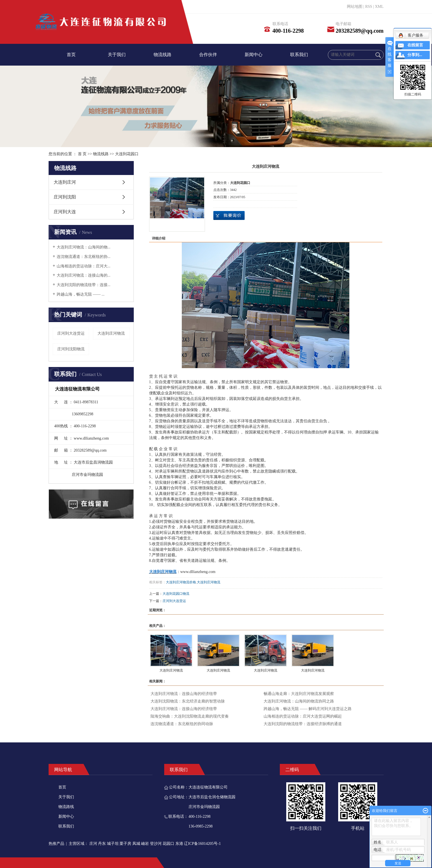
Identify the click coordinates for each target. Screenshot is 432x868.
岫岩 (145, 844)
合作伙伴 (208, 55)
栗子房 (125, 844)
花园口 (168, 844)
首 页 (82, 154)
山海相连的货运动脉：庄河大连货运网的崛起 (303, 716)
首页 (71, 55)
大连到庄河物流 (111, 333)
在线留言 (415, 45)
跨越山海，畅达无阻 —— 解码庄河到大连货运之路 (308, 709)
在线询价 (229, 215)
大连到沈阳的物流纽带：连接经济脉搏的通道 (303, 724)
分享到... (415, 55)
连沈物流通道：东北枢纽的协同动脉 (182, 724)
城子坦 (113, 844)
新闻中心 (254, 55)
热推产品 (56, 844)
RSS (369, 7)
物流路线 (66, 807)
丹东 (102, 844)
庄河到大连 (65, 212)
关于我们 (117, 55)
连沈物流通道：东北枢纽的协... (84, 257)
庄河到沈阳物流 (71, 349)
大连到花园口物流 (176, 594)
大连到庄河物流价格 (181, 582)
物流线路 (163, 55)
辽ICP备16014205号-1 (202, 844)
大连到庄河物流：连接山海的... (84, 275)
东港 (179, 844)
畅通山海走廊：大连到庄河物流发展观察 (299, 694)
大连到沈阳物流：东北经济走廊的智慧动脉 (188, 701)
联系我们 (299, 55)
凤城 (136, 844)
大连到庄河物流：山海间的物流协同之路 (299, 701)
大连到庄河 (65, 182)
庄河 (93, 844)
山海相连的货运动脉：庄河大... (84, 266)
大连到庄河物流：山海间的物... (84, 247)
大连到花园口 (127, 154)
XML (379, 7)
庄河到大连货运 (71, 333)
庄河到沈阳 (65, 197)
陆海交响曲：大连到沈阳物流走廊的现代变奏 (190, 716)
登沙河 (156, 844)
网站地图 (355, 7)
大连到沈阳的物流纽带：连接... (84, 285)
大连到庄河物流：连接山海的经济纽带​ (184, 694)
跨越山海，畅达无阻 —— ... (81, 294)
